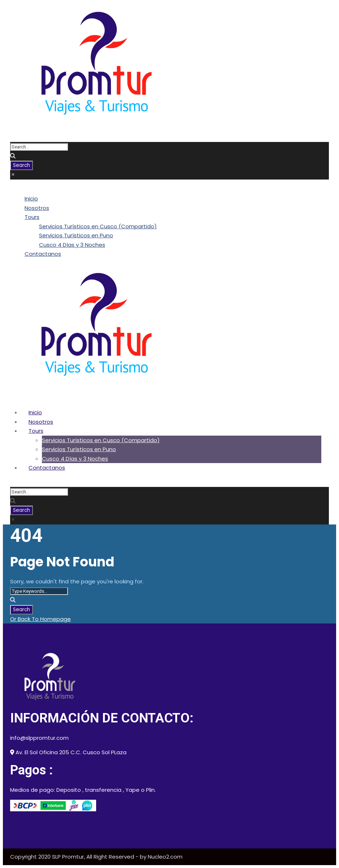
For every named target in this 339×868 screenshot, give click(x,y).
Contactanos (43, 254)
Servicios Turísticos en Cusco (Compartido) (98, 226)
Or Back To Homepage (40, 619)
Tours (32, 217)
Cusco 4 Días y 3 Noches (72, 245)
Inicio (31, 198)
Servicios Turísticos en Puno (76, 235)
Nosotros (37, 208)
